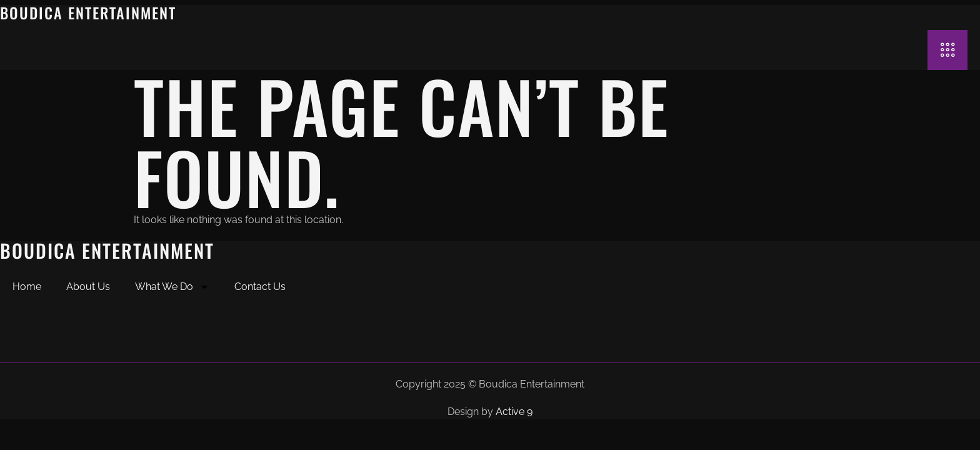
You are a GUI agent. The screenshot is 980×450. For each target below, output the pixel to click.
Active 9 (514, 412)
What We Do (172, 287)
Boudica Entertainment (88, 12)
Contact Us (260, 287)
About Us (88, 287)
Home (27, 287)
